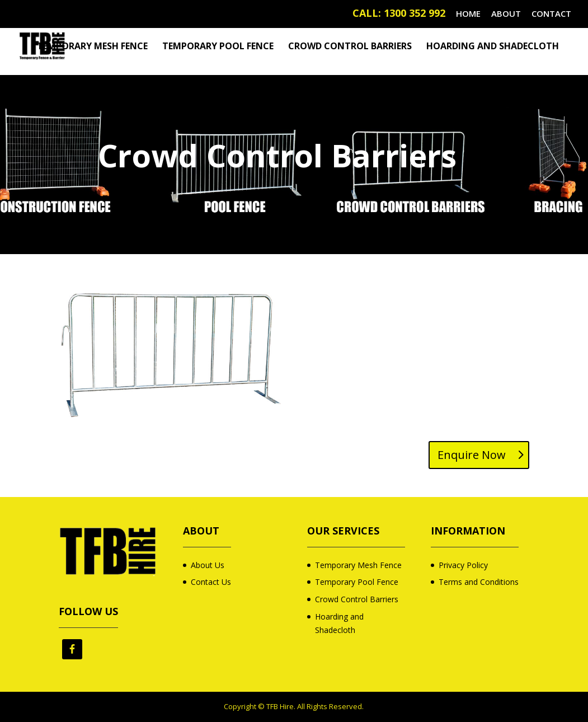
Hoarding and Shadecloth (493, 47)
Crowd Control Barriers (350, 47)
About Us (208, 565)
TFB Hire (280, 706)
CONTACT (551, 14)
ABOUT (506, 14)
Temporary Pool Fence (218, 47)
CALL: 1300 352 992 (399, 14)
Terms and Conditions (479, 582)
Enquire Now (472, 455)
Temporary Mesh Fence (92, 47)
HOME (468, 14)
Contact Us (211, 582)
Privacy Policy (463, 565)
